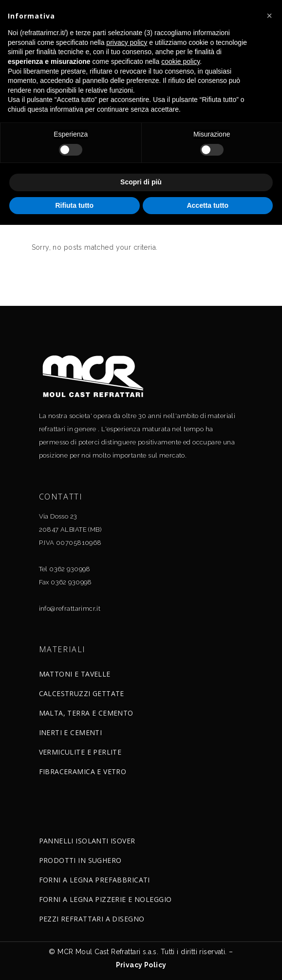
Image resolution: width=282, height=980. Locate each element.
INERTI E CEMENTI (71, 732)
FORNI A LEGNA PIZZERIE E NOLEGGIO (105, 899)
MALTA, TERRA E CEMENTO (86, 713)
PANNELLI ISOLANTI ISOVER (87, 841)
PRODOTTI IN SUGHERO (80, 860)
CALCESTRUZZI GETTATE (82, 693)
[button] (269, 16)
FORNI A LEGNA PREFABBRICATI (94, 880)
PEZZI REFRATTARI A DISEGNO (92, 919)
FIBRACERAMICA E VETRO (83, 771)
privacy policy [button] (127, 42)
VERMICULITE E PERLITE (80, 752)
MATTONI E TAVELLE (75, 674)
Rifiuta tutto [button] (74, 205)
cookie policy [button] (180, 61)
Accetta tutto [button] (207, 205)
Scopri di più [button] (141, 182)
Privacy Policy (141, 965)
